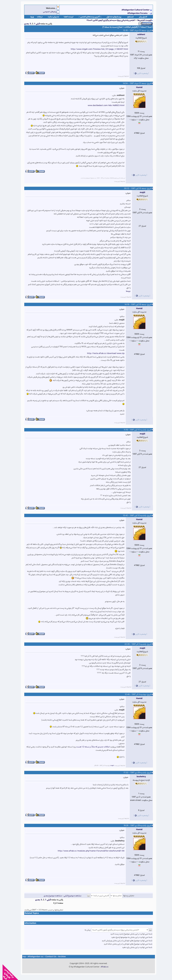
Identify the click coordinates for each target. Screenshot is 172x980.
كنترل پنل (140, 17)
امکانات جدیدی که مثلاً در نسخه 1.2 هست (90, 747)
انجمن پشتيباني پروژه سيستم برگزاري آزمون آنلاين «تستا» (108, 20)
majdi (140, 192)
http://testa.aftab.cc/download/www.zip (103, 353)
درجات (37, 17)
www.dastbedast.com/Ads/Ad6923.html (104, 105)
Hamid (137, 87)
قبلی (35, 24)
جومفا (126, 291)
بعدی (24, 24)
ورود (29, 17)
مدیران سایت (51, 17)
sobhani (139, 34)
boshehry (139, 777)
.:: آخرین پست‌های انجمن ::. (87, 17)
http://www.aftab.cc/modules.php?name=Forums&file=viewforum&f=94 (89, 851)
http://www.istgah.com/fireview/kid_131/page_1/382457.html (97, 49)
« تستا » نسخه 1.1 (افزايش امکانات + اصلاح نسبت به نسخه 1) (125, 27)
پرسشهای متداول (111, 17)
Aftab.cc (102, 967)
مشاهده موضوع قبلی (70, 896)
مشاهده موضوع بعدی (50, 896)
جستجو (128, 17)
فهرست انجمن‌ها (142, 20)
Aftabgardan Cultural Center (133, 10)
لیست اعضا (66, 17)
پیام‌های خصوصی (47, 12)
